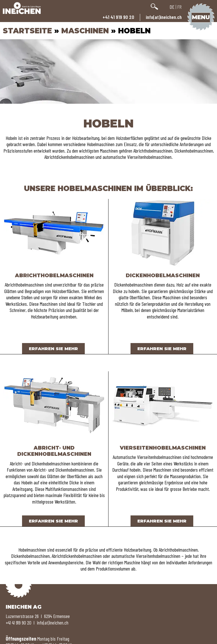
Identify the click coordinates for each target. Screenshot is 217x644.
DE (172, 7)
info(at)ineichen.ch (164, 17)
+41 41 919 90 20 (118, 17)
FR (180, 7)
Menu (201, 17)
